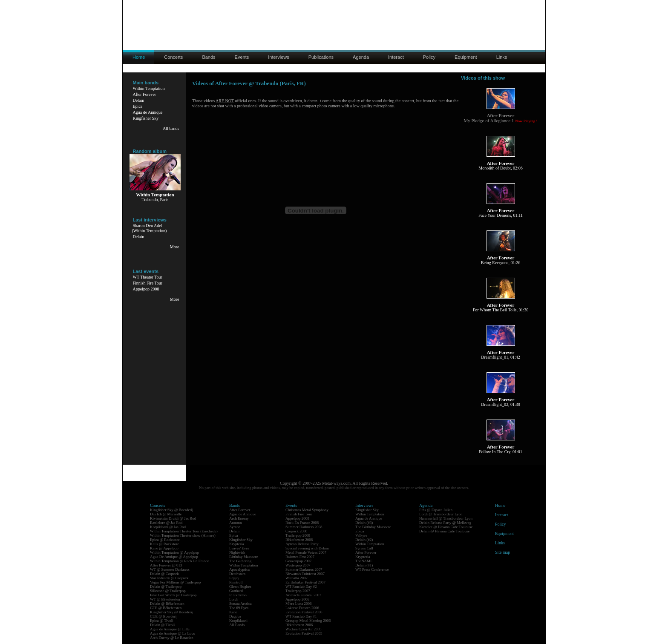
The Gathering (240, 561)
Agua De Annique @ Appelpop (174, 557)
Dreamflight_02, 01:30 (501, 404)
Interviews (279, 57)
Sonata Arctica (240, 604)
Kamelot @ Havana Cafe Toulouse (446, 527)
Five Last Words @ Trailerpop (173, 595)
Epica (138, 106)
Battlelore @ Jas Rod (166, 523)
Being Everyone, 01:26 (501, 263)
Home (500, 505)
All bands (171, 128)
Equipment (466, 57)
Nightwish (237, 552)
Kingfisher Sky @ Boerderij (172, 510)
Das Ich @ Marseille (166, 514)
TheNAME (364, 561)
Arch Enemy (239, 518)
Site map (502, 552)
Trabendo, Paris (155, 200)
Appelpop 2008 (146, 289)
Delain (139, 100)
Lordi (233, 599)
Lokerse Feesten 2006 (302, 608)
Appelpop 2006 (297, 599)
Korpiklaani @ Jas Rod (168, 527)
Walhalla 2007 (297, 578)
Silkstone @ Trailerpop (168, 591)
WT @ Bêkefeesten (165, 599)
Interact (396, 57)
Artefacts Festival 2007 (303, 595)
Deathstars (237, 574)
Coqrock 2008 (296, 531)
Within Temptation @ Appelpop (174, 552)
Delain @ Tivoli (162, 625)
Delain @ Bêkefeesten (167, 604)
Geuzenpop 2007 (298, 561)
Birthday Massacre (244, 557)
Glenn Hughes (240, 586)
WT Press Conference (372, 569)
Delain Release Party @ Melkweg (445, 523)
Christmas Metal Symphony (307, 510)
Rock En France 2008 (302, 523)
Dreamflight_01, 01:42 (501, 357)
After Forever (145, 94)
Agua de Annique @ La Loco (173, 633)
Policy (429, 57)
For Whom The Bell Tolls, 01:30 (501, 310)
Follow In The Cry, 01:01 (501, 452)
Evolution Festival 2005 (304, 633)
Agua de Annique (148, 112)
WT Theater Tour (148, 277)
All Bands (237, 625)
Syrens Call (364, 548)
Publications (321, 57)
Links (502, 57)
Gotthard (236, 591)
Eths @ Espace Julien (436, 510)
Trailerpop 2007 (298, 591)
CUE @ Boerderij (164, 616)
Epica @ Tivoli (162, 621)
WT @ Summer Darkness (170, 569)
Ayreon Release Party (302, 544)
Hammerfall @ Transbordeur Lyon (446, 518)
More (175, 247)
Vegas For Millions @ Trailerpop (175, 582)
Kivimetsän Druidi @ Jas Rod (173, 518)
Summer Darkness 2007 (304, 569)
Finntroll (236, 582)
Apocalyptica (239, 569)
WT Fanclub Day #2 (301, 586)
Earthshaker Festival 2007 (305, 582)
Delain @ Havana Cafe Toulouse (444, 531)
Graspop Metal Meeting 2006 (308, 621)
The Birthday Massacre (373, 527)
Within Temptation (149, 88)
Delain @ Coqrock (164, 574)
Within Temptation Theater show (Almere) (183, 535)
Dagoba (235, 616)
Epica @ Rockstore (165, 540)
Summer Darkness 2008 (304, 527)
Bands (209, 57)
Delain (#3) (364, 523)
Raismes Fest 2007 (300, 557)
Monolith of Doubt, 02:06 (500, 168)
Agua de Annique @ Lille (170, 629)
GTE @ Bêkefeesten (166, 608)
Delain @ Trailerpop (166, 586)
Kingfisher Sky (146, 118)
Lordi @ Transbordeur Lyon (441, 514)
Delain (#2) (364, 540)
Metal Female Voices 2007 (306, 552)
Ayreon (235, 527)
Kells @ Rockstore (164, 544)
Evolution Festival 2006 (304, 612)
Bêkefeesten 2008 (299, 540)
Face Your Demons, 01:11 (501, 215)
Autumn (236, 523)
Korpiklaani (238, 621)
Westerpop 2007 (298, 565)
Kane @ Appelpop (164, 548)
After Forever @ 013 (166, 565)
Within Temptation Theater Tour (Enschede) (184, 531)
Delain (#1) (364, 565)
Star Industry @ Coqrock (169, 578)
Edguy (234, 578)
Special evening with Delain (307, 548)
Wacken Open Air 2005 (304, 629)
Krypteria (236, 544)
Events (242, 57)
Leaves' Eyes (239, 548)
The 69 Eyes (239, 608)
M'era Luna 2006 (299, 604)
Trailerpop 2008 (298, 535)
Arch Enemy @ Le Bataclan (172, 638)
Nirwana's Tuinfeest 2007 (305, 574)
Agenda (361, 57)
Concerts (173, 57)
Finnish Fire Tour (148, 283)
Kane (233, 612)
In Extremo (238, 595)
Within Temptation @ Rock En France (179, 561)
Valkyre (361, 535)
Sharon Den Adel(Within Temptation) (150, 228)
